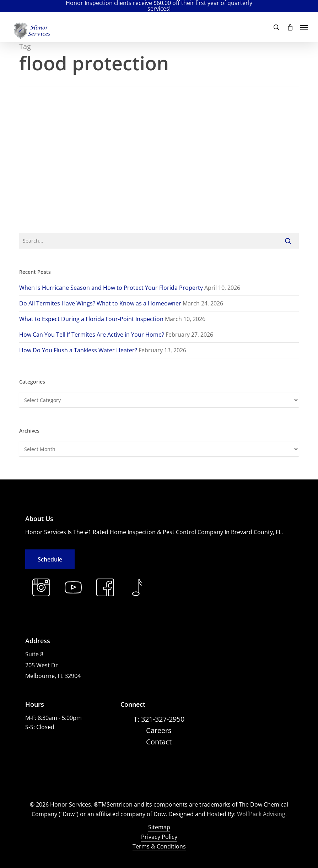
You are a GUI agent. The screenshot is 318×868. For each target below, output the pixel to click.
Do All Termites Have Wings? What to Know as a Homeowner (100, 303)
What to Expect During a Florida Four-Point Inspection (91, 319)
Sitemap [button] (159, 827)
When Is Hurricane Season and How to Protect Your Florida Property (111, 288)
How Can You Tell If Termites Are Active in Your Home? (92, 335)
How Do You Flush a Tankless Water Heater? (78, 350)
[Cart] (290, 27)
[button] (304, 27)
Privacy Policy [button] (159, 837)
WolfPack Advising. (262, 814)
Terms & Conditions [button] (159, 846)
